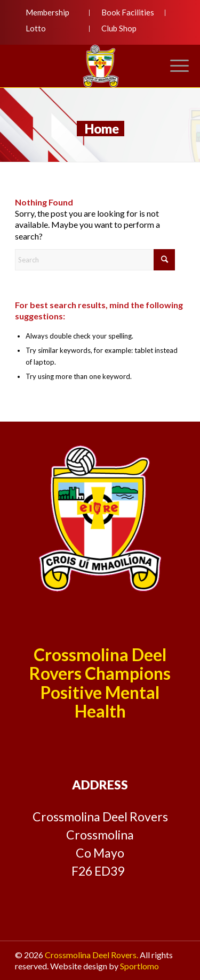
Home (102, 129)
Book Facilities (128, 12)
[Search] (95, 260)
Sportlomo (139, 966)
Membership (47, 12)
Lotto (36, 28)
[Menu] (174, 66)
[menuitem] (52, 13)
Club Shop (119, 28)
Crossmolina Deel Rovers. (91, 955)
